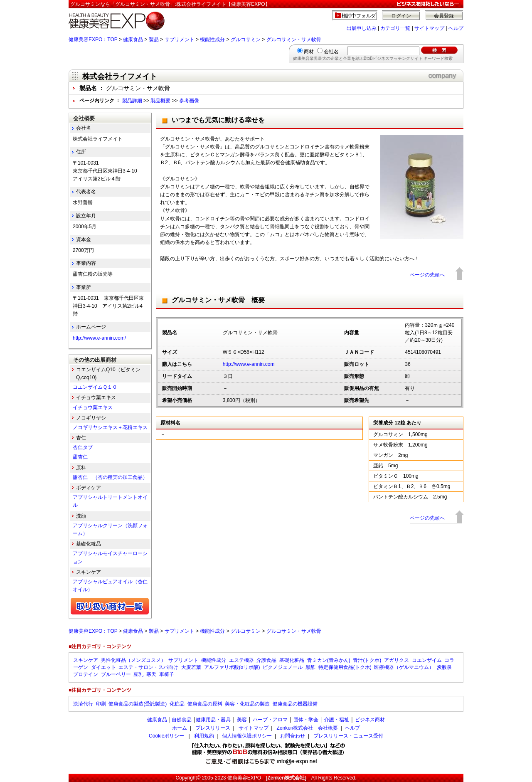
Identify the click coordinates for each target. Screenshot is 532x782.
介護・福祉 (337, 720)
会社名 (331, 52)
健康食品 (133, 39)
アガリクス (397, 660)
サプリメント (180, 39)
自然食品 (182, 720)
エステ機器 (241, 660)
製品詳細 (132, 101)
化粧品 (177, 704)
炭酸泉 (444, 667)
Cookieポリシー (166, 736)
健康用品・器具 (213, 720)
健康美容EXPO (244, 778)
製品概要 (160, 101)
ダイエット (103, 667)
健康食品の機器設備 (295, 704)
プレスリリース (213, 728)
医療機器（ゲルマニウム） (404, 667)
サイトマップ (429, 28)
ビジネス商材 (370, 720)
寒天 (151, 674)
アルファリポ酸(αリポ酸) (232, 667)
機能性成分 (212, 39)
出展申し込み (362, 28)
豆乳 (138, 674)
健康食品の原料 (205, 704)
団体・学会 (306, 720)
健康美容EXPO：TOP (93, 39)
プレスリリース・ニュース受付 (348, 736)
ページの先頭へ (427, 275)
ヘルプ (456, 28)
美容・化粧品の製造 (247, 704)
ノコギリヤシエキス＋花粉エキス (110, 427)
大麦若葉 (191, 667)
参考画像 (189, 101)
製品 (154, 39)
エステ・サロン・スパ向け (148, 667)
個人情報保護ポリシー (247, 736)
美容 (242, 720)
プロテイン (86, 674)
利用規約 (204, 736)
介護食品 (266, 660)
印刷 (101, 704)
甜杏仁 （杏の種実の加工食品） (110, 477)
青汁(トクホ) (367, 660)
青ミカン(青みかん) (329, 660)
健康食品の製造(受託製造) (138, 704)
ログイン (401, 16)
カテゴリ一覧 (395, 28)
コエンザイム (427, 660)
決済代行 (83, 704)
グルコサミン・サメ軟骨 (294, 39)
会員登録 (444, 16)
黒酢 (310, 667)
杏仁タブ (83, 447)
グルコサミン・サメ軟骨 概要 (218, 300)
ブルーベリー (116, 674)
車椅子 (167, 674)
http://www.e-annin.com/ (99, 338)
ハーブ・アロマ (270, 720)
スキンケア (86, 660)
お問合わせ (293, 736)
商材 (309, 52)
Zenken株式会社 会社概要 (307, 728)
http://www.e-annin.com (249, 364)
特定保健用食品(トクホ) (345, 667)
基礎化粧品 (292, 660)
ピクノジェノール (283, 667)
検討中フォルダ (359, 16)
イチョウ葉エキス (93, 407)
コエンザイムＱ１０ (95, 387)
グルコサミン (246, 39)
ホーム (180, 728)
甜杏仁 (83, 457)
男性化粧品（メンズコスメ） (133, 660)
